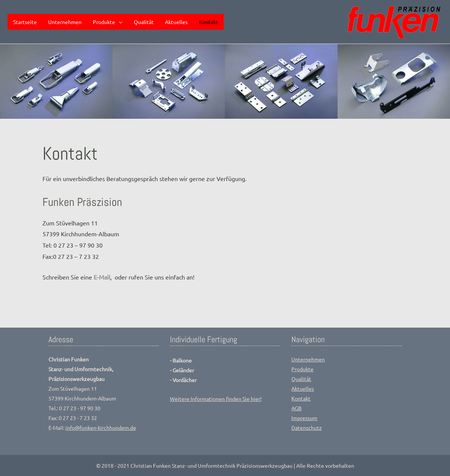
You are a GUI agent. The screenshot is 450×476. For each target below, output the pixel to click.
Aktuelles (303, 388)
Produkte (302, 369)
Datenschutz (307, 428)
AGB (296, 408)
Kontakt (301, 398)
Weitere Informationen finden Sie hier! (216, 399)
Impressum (304, 418)
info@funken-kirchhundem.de (101, 428)
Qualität (301, 379)
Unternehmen (308, 359)
